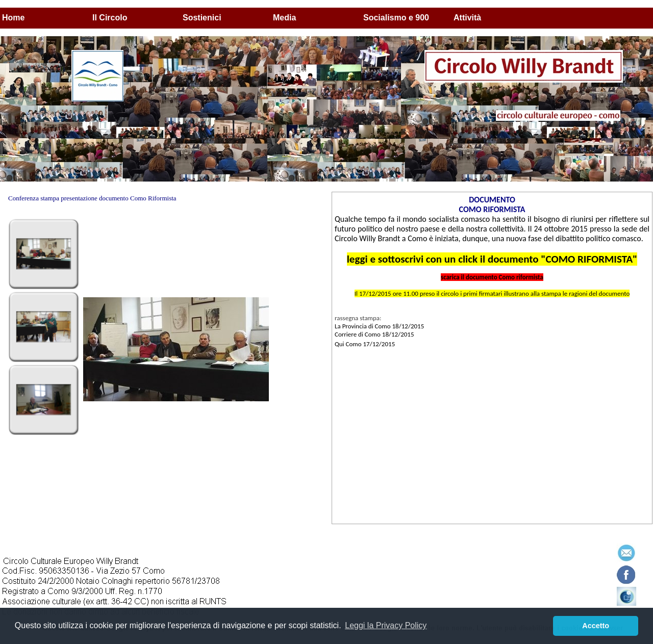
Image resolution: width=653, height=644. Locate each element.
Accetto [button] (596, 626)
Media (284, 18)
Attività (467, 18)
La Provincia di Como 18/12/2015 (379, 326)
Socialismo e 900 (396, 18)
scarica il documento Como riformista (492, 277)
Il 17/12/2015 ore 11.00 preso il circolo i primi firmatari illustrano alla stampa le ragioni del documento (492, 293)
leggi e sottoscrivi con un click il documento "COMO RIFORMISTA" (492, 259)
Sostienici (202, 18)
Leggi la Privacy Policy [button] (386, 625)
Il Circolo (110, 18)
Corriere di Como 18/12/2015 (374, 334)
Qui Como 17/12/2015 (365, 344)
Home (13, 18)
